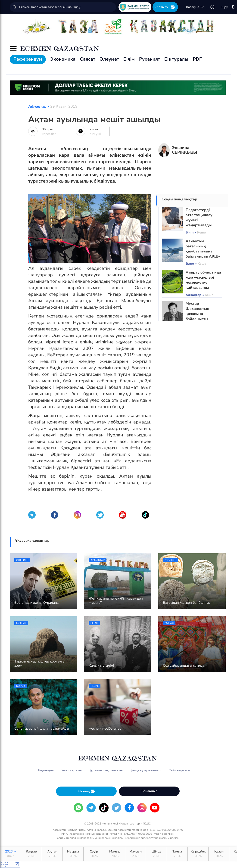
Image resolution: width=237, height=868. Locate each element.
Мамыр (115, 854)
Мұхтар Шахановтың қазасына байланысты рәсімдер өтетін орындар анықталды (200, 319)
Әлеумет (109, 59)
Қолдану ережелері (146, 770)
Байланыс (149, 791)
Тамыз (177, 854)
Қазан (219, 854)
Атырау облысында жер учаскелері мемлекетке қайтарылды (203, 280)
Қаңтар (31, 854)
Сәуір (94, 854)
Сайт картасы (179, 770)
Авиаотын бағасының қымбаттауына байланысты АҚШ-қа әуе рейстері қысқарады (203, 254)
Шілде (156, 854)
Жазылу (165, 7)
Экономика (63, 59)
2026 (11, 854)
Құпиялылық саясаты (106, 770)
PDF (197, 59)
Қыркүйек (198, 854)
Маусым (136, 854)
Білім (129, 59)
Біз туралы (176, 59)
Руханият (150, 59)
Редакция (46, 770)
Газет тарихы (71, 770)
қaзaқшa (195, 7)
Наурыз (73, 854)
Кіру (228, 7)
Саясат (87, 59)
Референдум (28, 59)
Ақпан (52, 854)
